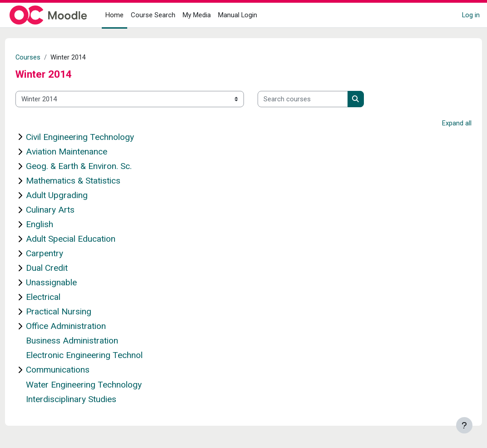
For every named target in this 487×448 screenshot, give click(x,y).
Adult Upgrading (74, 196)
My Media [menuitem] (197, 15)
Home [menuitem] (114, 15)
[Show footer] (464, 425)
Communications (75, 371)
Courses (45, 58)
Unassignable (68, 283)
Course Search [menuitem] (153, 15)
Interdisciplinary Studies (88, 400)
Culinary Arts (67, 210)
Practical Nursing (75, 312)
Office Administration (83, 327)
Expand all (440, 124)
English (56, 225)
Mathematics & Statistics (90, 181)
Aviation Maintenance (83, 152)
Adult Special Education (87, 239)
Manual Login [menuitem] (238, 15)
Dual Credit (64, 268)
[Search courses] (320, 99)
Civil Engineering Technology (97, 137)
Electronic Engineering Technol (101, 356)
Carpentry (61, 254)
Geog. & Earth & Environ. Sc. (96, 167)
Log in (471, 15)
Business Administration (89, 341)
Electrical (60, 297)
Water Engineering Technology (101, 385)
